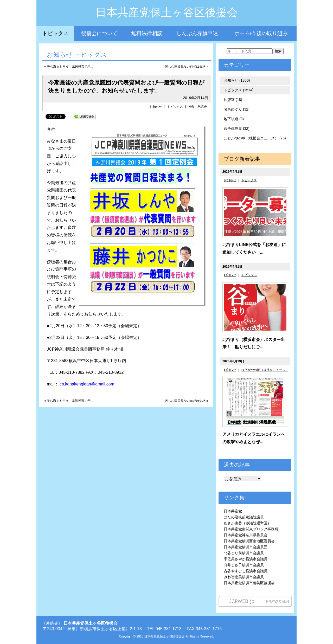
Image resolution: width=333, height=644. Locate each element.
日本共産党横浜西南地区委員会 (249, 541)
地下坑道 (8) (234, 119)
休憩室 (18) (233, 100)
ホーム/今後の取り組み (261, 33)
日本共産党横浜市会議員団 (246, 547)
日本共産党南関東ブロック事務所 (251, 529)
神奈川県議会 (197, 107)
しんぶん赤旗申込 (197, 33)
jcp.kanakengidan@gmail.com (86, 384)
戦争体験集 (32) (237, 128)
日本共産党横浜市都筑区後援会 (249, 583)
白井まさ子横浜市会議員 (244, 565)
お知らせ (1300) (237, 80)
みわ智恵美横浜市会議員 (244, 577)
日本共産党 (233, 511)
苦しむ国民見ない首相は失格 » (187, 67)
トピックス (55, 33)
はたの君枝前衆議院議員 (244, 517)
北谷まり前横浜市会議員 (244, 553)
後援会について (99, 33)
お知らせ (156, 107)
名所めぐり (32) (237, 109)
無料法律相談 (147, 33)
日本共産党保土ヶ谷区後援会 (167, 12)
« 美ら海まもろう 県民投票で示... (69, 67)
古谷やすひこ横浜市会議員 (246, 571)
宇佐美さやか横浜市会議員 (246, 559)
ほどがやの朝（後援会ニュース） (265, 370)
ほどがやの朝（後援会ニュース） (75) (255, 138)
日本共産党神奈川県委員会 (246, 535)
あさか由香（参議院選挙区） (247, 523)
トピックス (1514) (239, 90)
